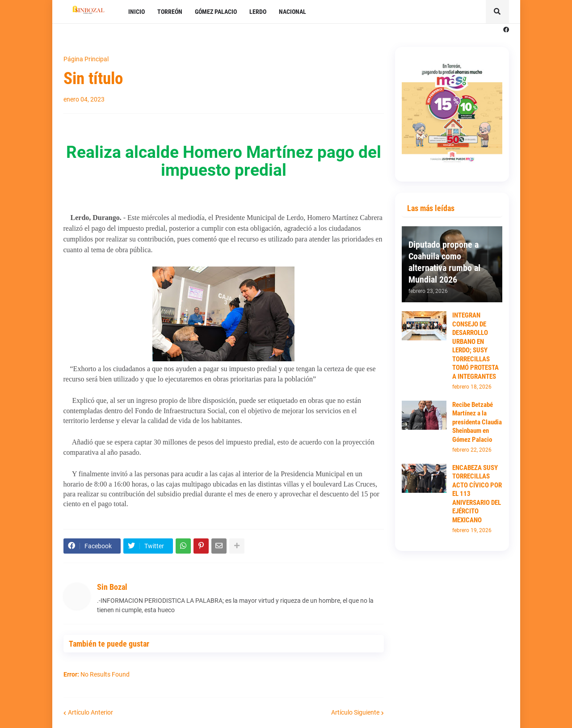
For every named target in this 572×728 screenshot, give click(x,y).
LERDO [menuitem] (258, 12)
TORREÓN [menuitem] (170, 12)
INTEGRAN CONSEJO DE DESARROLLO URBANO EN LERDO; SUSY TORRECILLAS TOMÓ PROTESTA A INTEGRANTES (475, 346)
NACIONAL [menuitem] (292, 12)
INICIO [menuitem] (137, 12)
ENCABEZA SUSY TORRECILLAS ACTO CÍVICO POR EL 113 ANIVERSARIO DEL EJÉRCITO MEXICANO (477, 494)
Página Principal (86, 59)
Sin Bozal (112, 587)
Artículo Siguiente (355, 712)
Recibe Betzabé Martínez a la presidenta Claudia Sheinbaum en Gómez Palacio (477, 422)
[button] (497, 12)
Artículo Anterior (90, 712)
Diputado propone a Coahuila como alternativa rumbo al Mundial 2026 (444, 262)
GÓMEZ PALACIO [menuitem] (216, 12)
